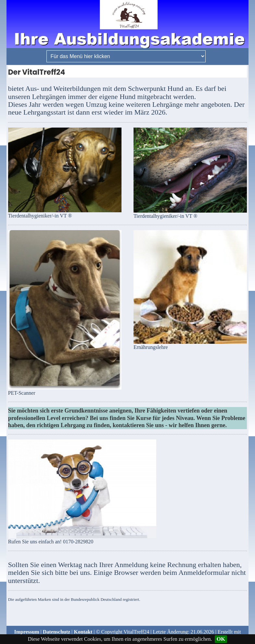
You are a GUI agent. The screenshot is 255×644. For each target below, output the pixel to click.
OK (221, 639)
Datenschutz (57, 632)
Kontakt (83, 632)
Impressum (26, 632)
